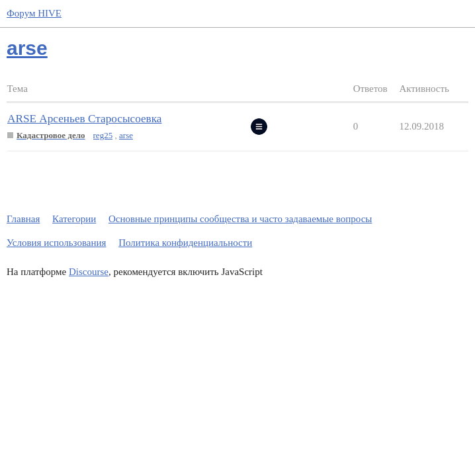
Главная (23, 219)
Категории (74, 219)
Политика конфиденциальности (185, 243)
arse (126, 135)
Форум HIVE (34, 13)
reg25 (103, 135)
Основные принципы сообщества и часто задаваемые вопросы (240, 219)
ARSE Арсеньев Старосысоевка (84, 119)
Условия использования (56, 243)
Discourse (89, 272)
